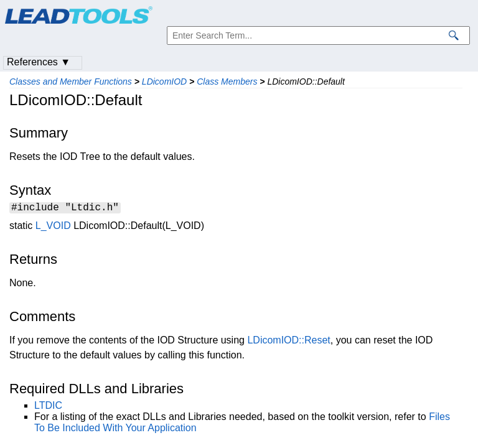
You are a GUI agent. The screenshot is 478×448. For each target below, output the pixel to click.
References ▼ (39, 62)
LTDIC (48, 407)
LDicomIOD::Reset (288, 342)
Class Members (227, 82)
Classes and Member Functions (71, 82)
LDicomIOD (164, 82)
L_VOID (53, 227)
